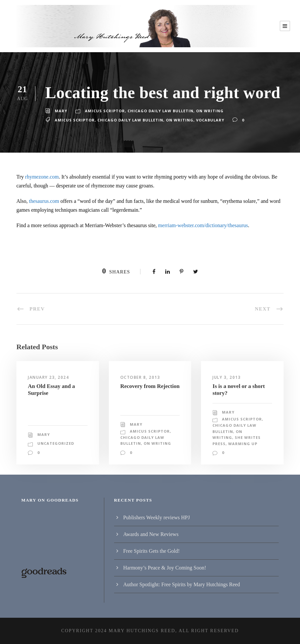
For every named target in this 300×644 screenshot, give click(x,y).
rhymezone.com (42, 177)
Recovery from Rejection (150, 386)
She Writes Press (233, 438)
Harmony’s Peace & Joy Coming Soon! (165, 568)
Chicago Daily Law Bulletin (158, 111)
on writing (176, 120)
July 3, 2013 (227, 377)
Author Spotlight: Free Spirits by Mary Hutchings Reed (182, 584)
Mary (61, 111)
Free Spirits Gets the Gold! (151, 551)
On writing (206, 111)
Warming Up (226, 444)
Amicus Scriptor (104, 111)
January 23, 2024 (49, 377)
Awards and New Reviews (151, 534)
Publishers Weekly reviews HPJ (157, 517)
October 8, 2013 (141, 377)
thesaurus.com (44, 201)
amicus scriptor (74, 120)
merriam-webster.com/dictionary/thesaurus (203, 225)
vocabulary (206, 120)
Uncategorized (55, 443)
